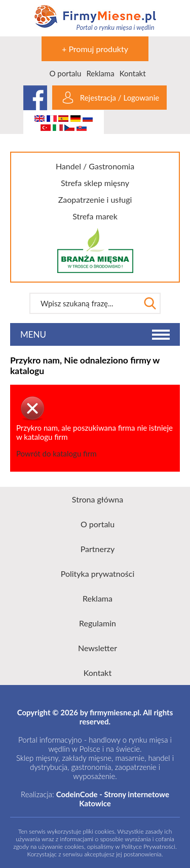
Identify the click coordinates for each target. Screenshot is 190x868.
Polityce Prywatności (148, 847)
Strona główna (98, 499)
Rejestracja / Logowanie (120, 98)
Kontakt (133, 73)
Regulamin (98, 623)
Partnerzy (98, 549)
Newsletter (98, 648)
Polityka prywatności (98, 574)
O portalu (65, 73)
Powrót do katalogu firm (56, 453)
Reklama (100, 73)
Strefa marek (95, 216)
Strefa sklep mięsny (95, 183)
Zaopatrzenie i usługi (95, 199)
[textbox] (85, 303)
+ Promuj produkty (95, 49)
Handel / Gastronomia (95, 166)
